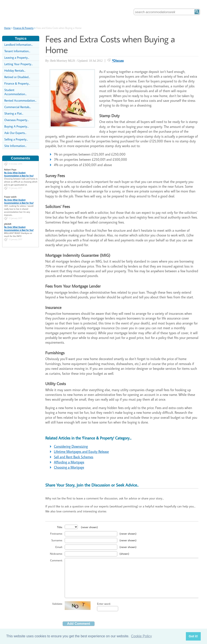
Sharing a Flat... (14, 113)
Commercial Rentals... (18, 107)
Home (7, 28)
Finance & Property (24, 28)
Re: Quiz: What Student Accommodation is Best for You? (19, 172)
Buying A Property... (16, 126)
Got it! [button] (193, 636)
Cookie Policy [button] (141, 636)
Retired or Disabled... (17, 77)
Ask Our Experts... (15, 133)
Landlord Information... (19, 45)
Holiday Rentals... (15, 70)
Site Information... (15, 146)
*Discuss (118, 60)
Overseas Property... (16, 120)
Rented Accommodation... (20, 100)
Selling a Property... (16, 139)
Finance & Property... (17, 83)
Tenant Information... (17, 51)
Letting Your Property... (18, 64)
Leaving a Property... (17, 57)
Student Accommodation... (16, 92)
